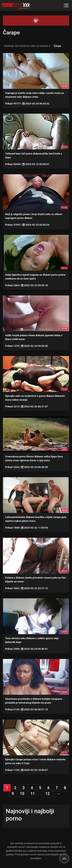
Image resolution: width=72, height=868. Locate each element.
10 (22, 794)
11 (33, 794)
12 (48, 794)
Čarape (57, 46)
